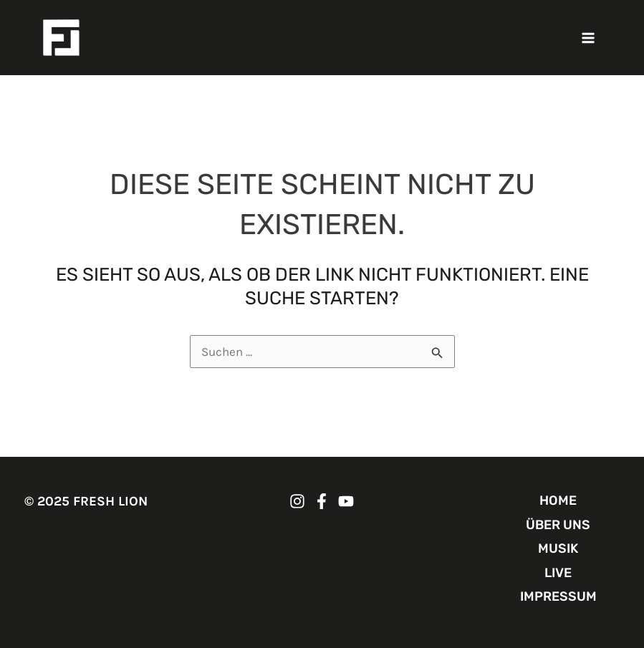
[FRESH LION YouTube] (346, 501)
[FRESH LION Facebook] (322, 501)
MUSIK (558, 548)
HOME (558, 500)
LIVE (558, 573)
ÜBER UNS (558, 525)
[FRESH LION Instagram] (297, 501)
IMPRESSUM (558, 596)
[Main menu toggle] (589, 38)
